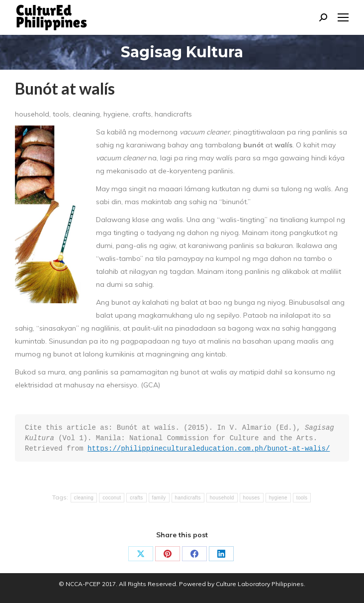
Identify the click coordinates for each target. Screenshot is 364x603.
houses (252, 498)
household (222, 498)
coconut (112, 498)
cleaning (84, 498)
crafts (136, 498)
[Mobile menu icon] (343, 17)
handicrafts (188, 498)
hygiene (278, 498)
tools (302, 498)
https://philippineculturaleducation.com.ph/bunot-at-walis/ (209, 449)
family (159, 498)
